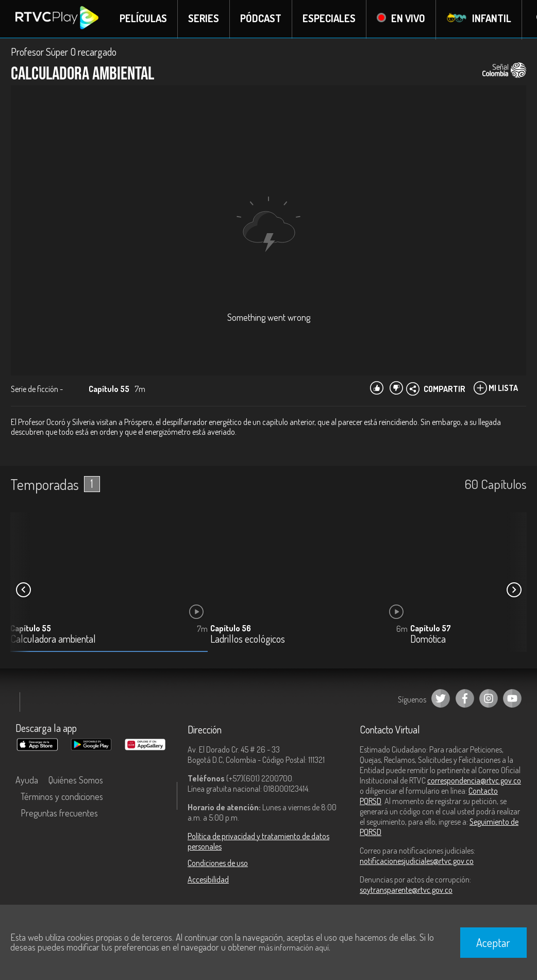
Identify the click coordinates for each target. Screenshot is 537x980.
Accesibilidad (208, 880)
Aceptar (493, 942)
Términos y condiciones (62, 797)
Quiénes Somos (76, 780)
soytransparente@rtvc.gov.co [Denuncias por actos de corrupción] (406, 890)
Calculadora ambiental (53, 640)
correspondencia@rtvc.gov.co (474, 781)
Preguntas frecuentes (59, 813)
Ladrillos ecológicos (248, 640)
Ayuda (27, 780)
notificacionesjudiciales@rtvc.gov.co (417, 861)
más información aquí (294, 948)
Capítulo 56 (231, 629)
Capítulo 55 (31, 629)
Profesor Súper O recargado (64, 53)
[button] (514, 591)
